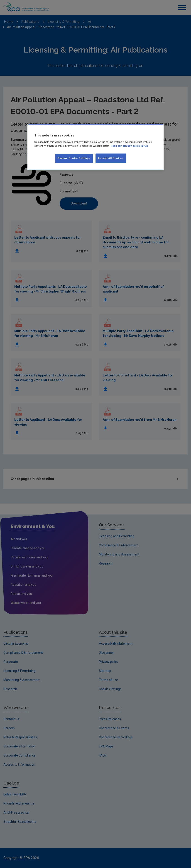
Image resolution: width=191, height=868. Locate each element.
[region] (95, 147)
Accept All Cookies (111, 158)
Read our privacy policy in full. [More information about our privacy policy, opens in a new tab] (129, 146)
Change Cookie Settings (74, 158)
